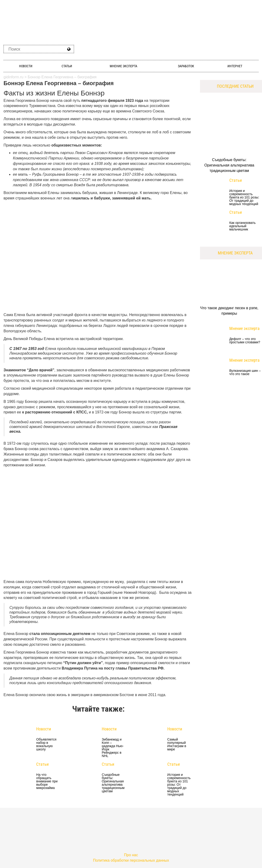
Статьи (67, 66)
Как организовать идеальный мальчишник (242, 226)
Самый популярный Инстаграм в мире (177, 744)
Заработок (186, 66)
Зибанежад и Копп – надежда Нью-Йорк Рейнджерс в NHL (113, 748)
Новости (26, 66)
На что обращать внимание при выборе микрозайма (47, 781)
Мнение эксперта (123, 66)
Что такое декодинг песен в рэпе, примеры (229, 311)
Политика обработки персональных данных (131, 860)
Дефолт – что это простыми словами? (245, 341)
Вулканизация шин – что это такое (245, 372)
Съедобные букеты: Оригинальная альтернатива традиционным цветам (113, 783)
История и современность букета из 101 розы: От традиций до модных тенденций (178, 785)
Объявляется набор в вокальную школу (46, 744)
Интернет (235, 66)
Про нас (131, 855)
